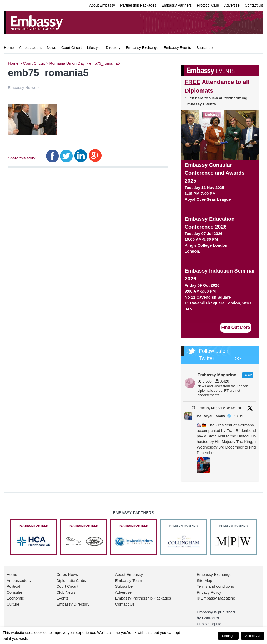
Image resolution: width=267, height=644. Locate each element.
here (199, 98)
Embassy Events (177, 48)
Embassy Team (129, 580)
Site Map (205, 580)
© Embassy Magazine (216, 598)
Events (62, 598)
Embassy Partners (177, 5)
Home (9, 48)
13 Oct (239, 416)
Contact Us (254, 5)
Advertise (232, 5)
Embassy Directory (73, 604)
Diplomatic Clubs (71, 580)
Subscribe (204, 48)
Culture (13, 604)
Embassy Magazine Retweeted (219, 408)
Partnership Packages (138, 5)
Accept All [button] (253, 636)
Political (13, 586)
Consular (14, 592)
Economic (15, 598)
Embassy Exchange (142, 48)
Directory (113, 48)
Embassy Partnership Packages (143, 598)
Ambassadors (30, 48)
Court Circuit (72, 48)
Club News (66, 592)
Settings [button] (228, 636)
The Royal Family (210, 416)
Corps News (67, 574)
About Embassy (102, 5)
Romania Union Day (67, 63)
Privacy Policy (209, 592)
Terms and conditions (215, 586)
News (51, 48)
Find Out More (236, 327)
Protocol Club (208, 5)
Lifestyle (94, 48)
